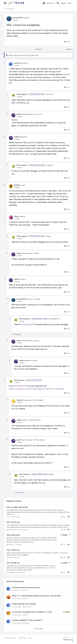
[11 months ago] (14, 517)
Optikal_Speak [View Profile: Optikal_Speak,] (27, 607)
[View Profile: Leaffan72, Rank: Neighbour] (11, 138)
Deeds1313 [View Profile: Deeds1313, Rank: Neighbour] (20, 400)
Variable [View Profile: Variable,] (25, 615)
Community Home (10, 638)
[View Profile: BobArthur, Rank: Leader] (11, 186)
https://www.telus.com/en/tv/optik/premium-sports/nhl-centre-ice (36, 389)
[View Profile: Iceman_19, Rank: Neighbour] (11, 64)
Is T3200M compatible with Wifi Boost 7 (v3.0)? (32, 612)
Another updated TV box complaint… (28, 620)
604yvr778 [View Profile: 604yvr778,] (26, 598)
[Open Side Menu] (5, 3)
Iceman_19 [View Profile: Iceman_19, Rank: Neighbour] (17, 63)
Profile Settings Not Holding (24, 604)
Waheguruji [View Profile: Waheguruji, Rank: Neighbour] (10, 545)
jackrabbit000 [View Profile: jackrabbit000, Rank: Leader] (11, 572)
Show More (16, 334)
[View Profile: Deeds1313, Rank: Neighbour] (13, 401)
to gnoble (34, 360)
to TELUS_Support (37, 400)
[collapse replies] (5, 63)
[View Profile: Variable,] (9, 613)
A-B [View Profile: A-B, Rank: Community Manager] (8, 517)
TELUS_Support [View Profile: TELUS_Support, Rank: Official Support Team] (22, 94)
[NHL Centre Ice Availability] (17, 65)
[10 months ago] (23, 530)
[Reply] (67, 42)
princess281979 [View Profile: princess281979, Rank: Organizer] (18, 18)
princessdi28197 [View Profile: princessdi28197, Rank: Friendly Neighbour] (12, 530)
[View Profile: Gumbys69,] (9, 621)
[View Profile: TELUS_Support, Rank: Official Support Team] (13, 95)
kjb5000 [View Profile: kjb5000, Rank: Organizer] (9, 557)
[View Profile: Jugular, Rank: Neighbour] (11, 280)
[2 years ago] (16, 557)
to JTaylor (48, 236)
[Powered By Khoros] (68, 639)
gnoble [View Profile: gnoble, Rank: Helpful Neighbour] (19, 114)
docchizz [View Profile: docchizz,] (25, 590)
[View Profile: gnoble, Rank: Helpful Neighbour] (13, 115)
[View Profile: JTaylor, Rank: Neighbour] (11, 217)
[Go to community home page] (16, 3)
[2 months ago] (16, 590)
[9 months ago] (20, 572)
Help (30, 638)
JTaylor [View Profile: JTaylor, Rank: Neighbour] (16, 216)
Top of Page (22, 638)
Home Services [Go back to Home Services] (9, 9)
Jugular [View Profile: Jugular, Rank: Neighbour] (16, 279)
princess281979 (27, 324)
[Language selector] (49, 3)
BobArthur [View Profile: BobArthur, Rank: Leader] (17, 185)
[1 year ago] (18, 545)
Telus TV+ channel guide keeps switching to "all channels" (37, 596)
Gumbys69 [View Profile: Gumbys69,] (26, 623)
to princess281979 (53, 319)
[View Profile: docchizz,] (9, 589)
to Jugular (37, 299)
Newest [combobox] (70, 49)
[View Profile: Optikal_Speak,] (9, 605)
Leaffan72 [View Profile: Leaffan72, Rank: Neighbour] (17, 137)
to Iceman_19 (49, 94)
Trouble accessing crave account (26, 587)
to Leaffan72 (49, 165)
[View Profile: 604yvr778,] (9, 597)
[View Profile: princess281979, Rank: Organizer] (9, 19)
